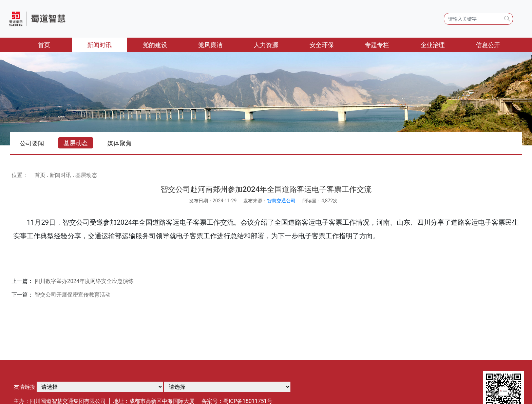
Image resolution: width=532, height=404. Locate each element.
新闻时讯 (60, 175)
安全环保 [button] (322, 45)
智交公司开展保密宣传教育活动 (73, 295)
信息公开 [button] (488, 45)
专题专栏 (377, 45)
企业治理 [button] (433, 45)
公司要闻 (32, 143)
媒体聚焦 (119, 143)
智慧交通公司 (281, 201)
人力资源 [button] (266, 45)
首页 (55, 44)
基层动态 (76, 143)
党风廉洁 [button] (210, 45)
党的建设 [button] (155, 45)
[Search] (478, 19)
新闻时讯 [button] (99, 45)
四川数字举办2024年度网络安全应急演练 (84, 281)
